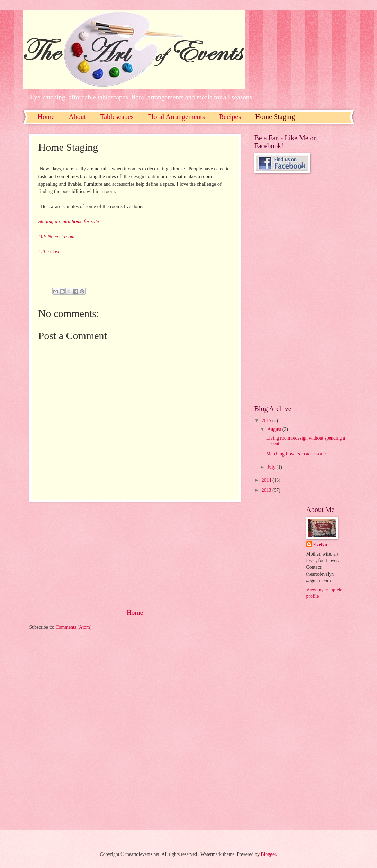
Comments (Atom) (73, 627)
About (77, 117)
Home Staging (275, 117)
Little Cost (49, 251)
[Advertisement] (135, 555)
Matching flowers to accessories (297, 454)
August (275, 429)
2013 (267, 490)
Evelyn (320, 545)
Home (46, 117)
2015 (267, 421)
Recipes (230, 117)
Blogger (268, 854)
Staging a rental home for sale (69, 221)
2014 (267, 480)
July (272, 467)
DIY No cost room (56, 237)
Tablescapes (117, 117)
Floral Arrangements (176, 117)
